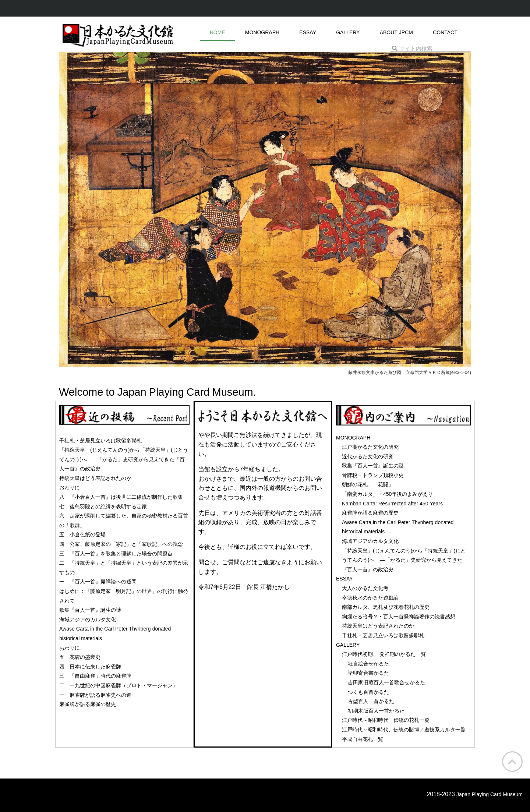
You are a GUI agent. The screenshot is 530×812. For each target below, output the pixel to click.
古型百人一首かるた (371, 701)
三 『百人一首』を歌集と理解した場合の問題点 (116, 554)
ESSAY (308, 32)
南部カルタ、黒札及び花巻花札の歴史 (386, 607)
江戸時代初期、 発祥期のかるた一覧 (384, 654)
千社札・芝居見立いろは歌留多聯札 (100, 441)
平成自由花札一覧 (363, 739)
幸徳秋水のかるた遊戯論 (370, 598)
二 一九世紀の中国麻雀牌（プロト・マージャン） (119, 685)
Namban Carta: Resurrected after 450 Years (392, 504)
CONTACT (445, 32)
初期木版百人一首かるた (376, 711)
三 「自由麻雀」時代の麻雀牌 (95, 676)
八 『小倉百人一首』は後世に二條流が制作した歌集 (121, 497)
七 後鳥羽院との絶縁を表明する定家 (103, 506)
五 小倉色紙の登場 (82, 534)
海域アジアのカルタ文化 (88, 619)
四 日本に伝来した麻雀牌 (90, 667)
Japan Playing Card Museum (490, 794)
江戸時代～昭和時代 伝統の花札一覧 (386, 720)
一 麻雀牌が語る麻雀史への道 (95, 695)
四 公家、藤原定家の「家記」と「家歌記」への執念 (121, 544)
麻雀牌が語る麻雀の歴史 (88, 704)
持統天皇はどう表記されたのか (95, 478)
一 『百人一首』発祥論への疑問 (98, 582)
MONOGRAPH (262, 32)
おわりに (70, 487)
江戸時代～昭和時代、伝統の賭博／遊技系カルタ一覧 (404, 730)
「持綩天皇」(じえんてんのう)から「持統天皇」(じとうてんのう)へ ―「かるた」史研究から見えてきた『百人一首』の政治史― (124, 459)
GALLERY (348, 32)
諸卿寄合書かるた (368, 673)
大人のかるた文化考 (365, 588)
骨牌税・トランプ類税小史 (373, 475)
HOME (218, 32)
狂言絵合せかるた (368, 664)
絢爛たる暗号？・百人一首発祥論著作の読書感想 (399, 617)
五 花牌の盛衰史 (80, 657)
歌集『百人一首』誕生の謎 (90, 610)
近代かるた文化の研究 (368, 456)
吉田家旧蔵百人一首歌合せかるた (386, 682)
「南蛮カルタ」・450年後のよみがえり (387, 494)
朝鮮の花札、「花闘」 (368, 484)
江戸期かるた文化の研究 (370, 447)
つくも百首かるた (368, 692)
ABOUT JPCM (396, 32)
